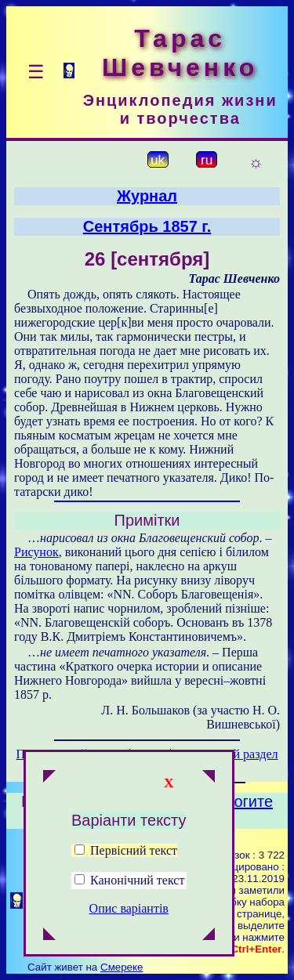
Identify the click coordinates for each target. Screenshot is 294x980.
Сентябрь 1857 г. (147, 226)
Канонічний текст (137, 880)
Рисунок (36, 552)
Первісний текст (126, 850)
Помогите (238, 801)
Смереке (122, 967)
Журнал (147, 196)
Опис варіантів (129, 908)
